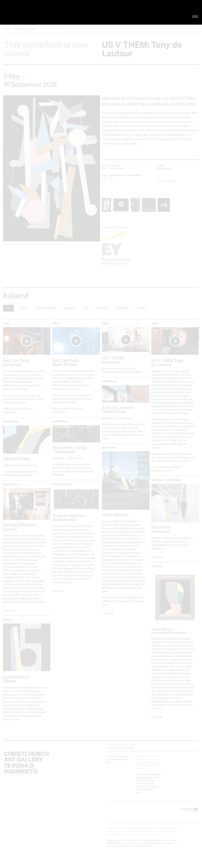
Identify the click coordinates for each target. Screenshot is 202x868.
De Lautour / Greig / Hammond (69, 449)
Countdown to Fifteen (16, 679)
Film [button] (86, 308)
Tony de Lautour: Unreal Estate (118, 409)
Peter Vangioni (164, 168)
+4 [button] (164, 205)
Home (6, 29)
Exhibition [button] (69, 308)
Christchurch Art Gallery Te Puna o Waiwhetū (34, 12)
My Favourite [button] (122, 308)
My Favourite (62, 484)
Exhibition (11, 421)
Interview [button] (102, 308)
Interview (10, 484)
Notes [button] (141, 308)
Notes (7, 619)
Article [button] (22, 308)
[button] (52, 171)
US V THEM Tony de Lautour (167, 363)
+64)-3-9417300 (145, 789)
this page (124, 846)
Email (139, 793)
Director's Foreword (166, 480)
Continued (157, 557)
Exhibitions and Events (25, 29)
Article (156, 566)
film (6, 323)
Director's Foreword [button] (45, 308)
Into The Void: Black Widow (66, 362)
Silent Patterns (16, 459)
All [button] (9, 308)
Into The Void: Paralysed (16, 363)
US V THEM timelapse (113, 360)
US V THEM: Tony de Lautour (56, 29)
